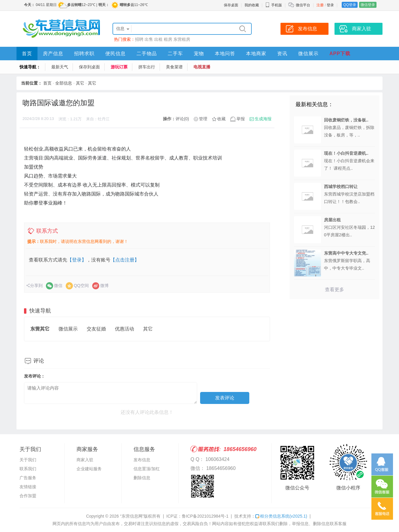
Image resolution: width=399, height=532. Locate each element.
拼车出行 (147, 67)
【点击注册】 (125, 260)
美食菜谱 (174, 67)
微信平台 (303, 5)
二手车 (175, 54)
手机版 (274, 5)
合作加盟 (28, 496)
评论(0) (182, 119)
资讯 (282, 54)
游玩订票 (119, 67)
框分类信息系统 (281, 516)
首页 (27, 54)
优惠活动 (124, 329)
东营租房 (182, 39)
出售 (149, 39)
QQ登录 (350, 5)
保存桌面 (231, 5)
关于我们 (28, 460)
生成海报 (263, 119)
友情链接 (28, 487)
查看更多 (334, 290)
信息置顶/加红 (147, 469)
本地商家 (256, 54)
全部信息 (64, 83)
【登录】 (77, 260)
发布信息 (142, 460)
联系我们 (28, 469)
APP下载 (340, 54)
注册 (320, 5)
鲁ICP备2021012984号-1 (205, 516)
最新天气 (60, 67)
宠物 (199, 54)
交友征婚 (96, 329)
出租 (158, 39)
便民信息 (115, 54)
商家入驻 (85, 460)
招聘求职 (84, 54)
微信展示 (308, 54)
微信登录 (368, 5)
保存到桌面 (89, 67)
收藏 (221, 119)
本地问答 (225, 54)
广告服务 (28, 478)
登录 (330, 5)
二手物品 (147, 54)
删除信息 (142, 478)
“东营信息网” (132, 516)
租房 (168, 39)
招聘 (139, 39)
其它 (80, 83)
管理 (203, 119)
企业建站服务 (89, 469)
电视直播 (202, 67)
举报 (241, 119)
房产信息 (53, 54)
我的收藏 (252, 5)
